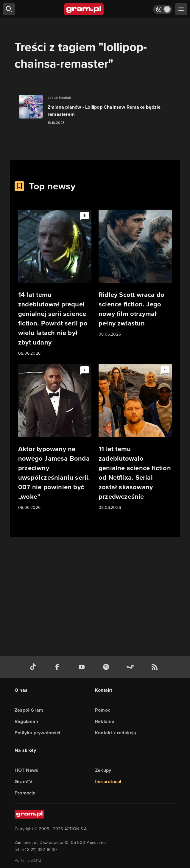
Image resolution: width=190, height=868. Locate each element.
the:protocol (108, 781)
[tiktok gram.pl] (34, 667)
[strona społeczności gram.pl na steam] (131, 667)
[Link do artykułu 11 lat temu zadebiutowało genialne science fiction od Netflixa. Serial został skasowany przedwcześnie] (135, 437)
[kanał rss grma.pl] (156, 667)
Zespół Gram (29, 710)
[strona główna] (84, 9)
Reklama (105, 721)
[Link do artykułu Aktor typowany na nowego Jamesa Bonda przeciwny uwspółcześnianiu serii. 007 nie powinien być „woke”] (55, 437)
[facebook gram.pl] (58, 667)
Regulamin (26, 721)
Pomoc (103, 710)
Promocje (25, 793)
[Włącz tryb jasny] (163, 9)
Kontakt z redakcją (116, 733)
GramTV (24, 781)
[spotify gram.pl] (107, 667)
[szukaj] (9, 9)
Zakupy (103, 770)
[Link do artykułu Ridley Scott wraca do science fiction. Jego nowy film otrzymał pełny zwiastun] (135, 274)
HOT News (27, 770)
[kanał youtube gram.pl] (83, 667)
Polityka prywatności (37, 733)
